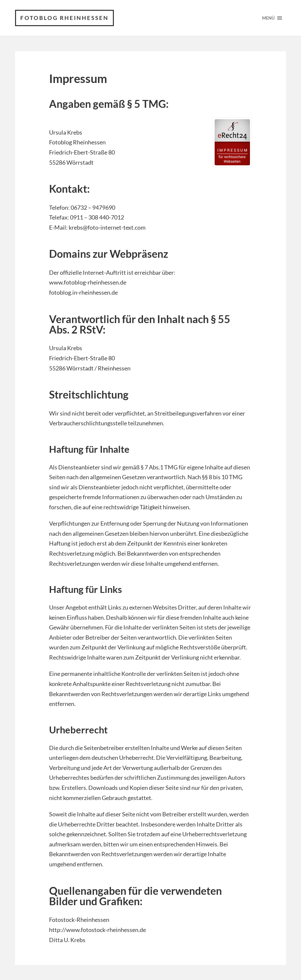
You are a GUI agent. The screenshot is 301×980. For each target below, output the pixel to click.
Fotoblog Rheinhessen (64, 18)
